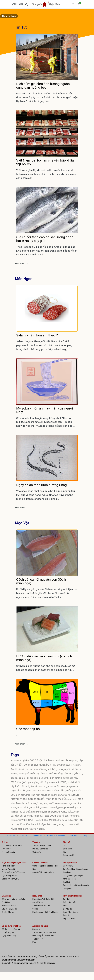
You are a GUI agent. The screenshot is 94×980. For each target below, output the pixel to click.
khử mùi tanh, (23, 786)
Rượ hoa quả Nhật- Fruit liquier (45, 912)
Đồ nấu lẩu (68, 909)
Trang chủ (11, 835)
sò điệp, (46, 816)
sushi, (61, 816)
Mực (65, 906)
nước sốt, (54, 808)
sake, (71, 812)
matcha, (64, 787)
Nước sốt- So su (9, 906)
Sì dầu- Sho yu (8, 912)
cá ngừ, (62, 769)
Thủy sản (67, 842)
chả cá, (50, 773)
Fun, (19, 782)
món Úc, (63, 799)
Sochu (35, 909)
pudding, (15, 812)
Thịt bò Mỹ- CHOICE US (12, 846)
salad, (77, 812)
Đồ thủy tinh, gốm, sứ (11, 929)
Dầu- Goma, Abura (10, 909)
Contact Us (37, 835)
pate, (61, 807)
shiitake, (38, 816)
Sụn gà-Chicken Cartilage (43, 872)
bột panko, (63, 765)
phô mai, (70, 807)
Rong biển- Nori (8, 866)
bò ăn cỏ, (33, 765)
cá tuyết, (31, 773)
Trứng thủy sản (70, 902)
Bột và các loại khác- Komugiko (77, 885)
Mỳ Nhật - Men (69, 879)
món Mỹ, (59, 795)
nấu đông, (59, 803)
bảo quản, (72, 760)
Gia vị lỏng (6, 896)
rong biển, (49, 812)
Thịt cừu (36, 842)
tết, (30, 820)
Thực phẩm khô (70, 863)
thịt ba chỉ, (37, 820)
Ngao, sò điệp (69, 855)
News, (66, 804)
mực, (37, 803)
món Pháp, (27, 799)
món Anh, (38, 791)
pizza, (78, 807)
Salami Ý (36, 929)
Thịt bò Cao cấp (9, 852)
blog (14, 16)
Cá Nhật (67, 899)
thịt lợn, (79, 820)
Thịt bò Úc (6, 849)
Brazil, (14, 769)
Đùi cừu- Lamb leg (40, 849)
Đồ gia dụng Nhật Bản (11, 926)
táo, (67, 816)
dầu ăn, (15, 778)
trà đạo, (42, 824)
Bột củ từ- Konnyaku (10, 879)
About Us (24, 835)
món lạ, (50, 795)
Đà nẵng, (59, 774)
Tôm (65, 852)
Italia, (64, 782)
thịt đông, (63, 820)
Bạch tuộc (67, 849)
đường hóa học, (70, 778)
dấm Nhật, (70, 773)
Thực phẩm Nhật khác (73, 896)
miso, (30, 791)
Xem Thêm (20, 263)
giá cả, (44, 782)
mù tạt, (30, 803)
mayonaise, (73, 786)
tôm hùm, (32, 824)
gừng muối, (54, 782)
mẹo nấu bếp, (19, 790)
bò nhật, (52, 765)
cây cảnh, (41, 774)
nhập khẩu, (24, 807)
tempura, (75, 816)
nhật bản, (36, 807)
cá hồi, (53, 769)
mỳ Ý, (52, 803)
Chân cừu (36, 852)
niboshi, (45, 808)
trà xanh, (53, 824)
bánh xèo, (60, 760)
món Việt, (72, 799)
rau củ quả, (25, 812)
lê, (36, 786)
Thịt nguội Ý (37, 939)
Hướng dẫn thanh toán (56, 835)
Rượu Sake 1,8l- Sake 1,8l (43, 899)
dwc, (14, 782)
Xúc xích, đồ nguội (40, 926)
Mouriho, (21, 803)
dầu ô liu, (24, 778)
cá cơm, (30, 769)
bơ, (26, 765)
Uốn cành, (24, 829)
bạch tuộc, (37, 760)
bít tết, (19, 765)
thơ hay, (15, 824)
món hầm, (21, 795)
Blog (21, 4)
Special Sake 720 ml (41, 906)
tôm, (23, 824)
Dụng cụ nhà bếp (9, 936)
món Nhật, (68, 795)
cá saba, (73, 769)
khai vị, (71, 782)
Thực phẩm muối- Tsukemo (14, 872)
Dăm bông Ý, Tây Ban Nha (43, 936)
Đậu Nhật (67, 915)
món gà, (71, 790)
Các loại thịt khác (40, 863)
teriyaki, (23, 820)
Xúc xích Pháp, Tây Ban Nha (44, 932)
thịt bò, (45, 820)
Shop (14, 4)
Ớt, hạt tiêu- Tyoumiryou (73, 876)
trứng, (62, 824)
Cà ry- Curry (68, 866)
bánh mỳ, (49, 760)
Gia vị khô (67, 889)
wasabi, (41, 829)
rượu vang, (61, 812)
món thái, (52, 799)
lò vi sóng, (43, 786)
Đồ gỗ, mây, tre (8, 932)
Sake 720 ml (38, 902)
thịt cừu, (54, 820)
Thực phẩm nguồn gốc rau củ (14, 863)
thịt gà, (71, 820)
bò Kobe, (42, 765)
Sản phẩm (74, 835)
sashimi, (29, 816)
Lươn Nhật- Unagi (71, 912)
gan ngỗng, (34, 782)
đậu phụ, (34, 778)
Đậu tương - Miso (9, 876)
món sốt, (40, 799)
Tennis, (15, 820)
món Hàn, (31, 795)
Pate (34, 942)
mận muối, (54, 786)
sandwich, (17, 816)
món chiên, (59, 790)
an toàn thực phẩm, (20, 760)
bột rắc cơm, (75, 765)
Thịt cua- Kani (69, 919)
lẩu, (33, 786)
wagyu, (33, 829)
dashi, (79, 773)
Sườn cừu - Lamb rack (42, 846)
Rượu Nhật (37, 896)
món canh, (47, 791)
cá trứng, (23, 774)
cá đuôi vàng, (41, 769)
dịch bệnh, (44, 778)
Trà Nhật (67, 882)
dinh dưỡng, (56, 778)
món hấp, (41, 795)
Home (5, 16)
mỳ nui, (44, 803)
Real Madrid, (38, 812)
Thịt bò (5, 842)
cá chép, (22, 769)
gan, (25, 782)
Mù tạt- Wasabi (8, 869)
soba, (53, 816)
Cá (64, 846)
